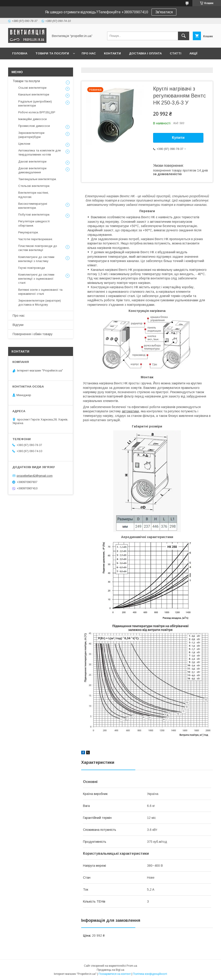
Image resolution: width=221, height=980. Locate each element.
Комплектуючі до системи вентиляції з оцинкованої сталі (36, 279)
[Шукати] (184, 36)
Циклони (24, 144)
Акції (193, 53)
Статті (176, 53)
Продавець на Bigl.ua (110, 970)
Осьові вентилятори (32, 88)
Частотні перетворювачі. (36, 239)
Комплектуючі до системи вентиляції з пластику (36, 259)
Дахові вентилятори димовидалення (32, 170)
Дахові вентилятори (32, 161)
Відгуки (18, 325)
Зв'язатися (164, 12)
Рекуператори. (28, 232)
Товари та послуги (52, 53)
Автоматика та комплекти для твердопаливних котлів (39, 152)
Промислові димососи (34, 126)
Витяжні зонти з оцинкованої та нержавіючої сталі (40, 292)
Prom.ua (132, 966)
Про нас (89, 53)
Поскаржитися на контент (115, 974)
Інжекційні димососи (32, 119)
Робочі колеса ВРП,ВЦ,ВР (37, 112)
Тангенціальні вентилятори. (37, 179)
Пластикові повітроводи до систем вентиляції (38, 248)
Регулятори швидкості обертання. (34, 223)
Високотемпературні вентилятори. (33, 206)
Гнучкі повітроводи (32, 268)
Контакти (112, 53)
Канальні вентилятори (34, 94)
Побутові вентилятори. (34, 215)
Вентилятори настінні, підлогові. (33, 195)
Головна (20, 53)
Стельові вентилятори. (34, 186)
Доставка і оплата (145, 53)
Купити (178, 138)
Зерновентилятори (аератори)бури (31, 135)
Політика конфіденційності (150, 974)
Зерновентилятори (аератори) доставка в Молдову (40, 303)
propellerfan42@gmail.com (35, 476)
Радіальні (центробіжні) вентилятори (35, 103)
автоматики (130, 411)
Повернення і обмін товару (33, 334)
